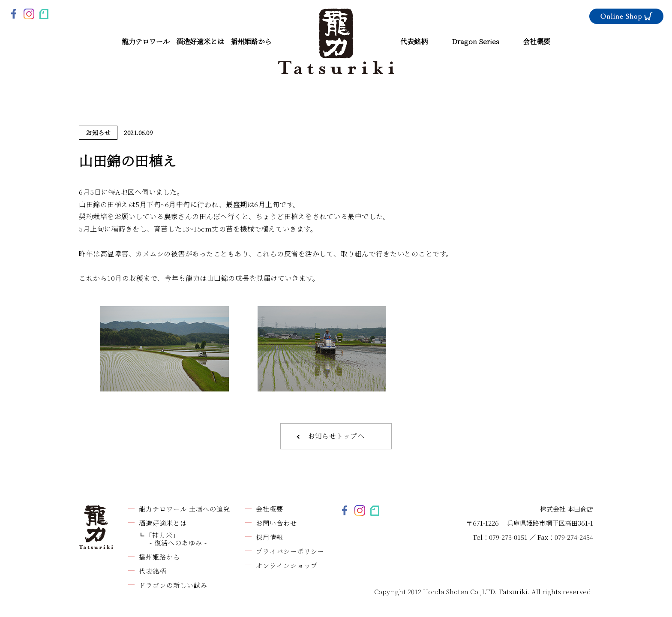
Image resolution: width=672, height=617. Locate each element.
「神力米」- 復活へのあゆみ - (176, 539)
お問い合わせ (276, 523)
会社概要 (537, 41)
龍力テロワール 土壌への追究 (184, 509)
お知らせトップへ (336, 436)
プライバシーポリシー (290, 551)
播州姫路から (251, 41)
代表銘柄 (414, 41)
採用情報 (270, 537)
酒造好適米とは (200, 41)
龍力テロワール (146, 41)
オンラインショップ (287, 565)
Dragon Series (475, 41)
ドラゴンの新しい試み (173, 585)
